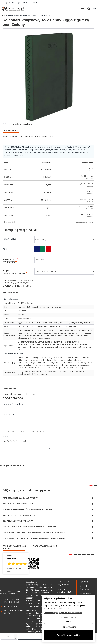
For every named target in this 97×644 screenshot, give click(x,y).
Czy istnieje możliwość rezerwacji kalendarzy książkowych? (34, 538)
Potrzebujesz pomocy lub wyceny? (21, 498)
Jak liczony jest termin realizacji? (21, 515)
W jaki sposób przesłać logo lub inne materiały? (28, 510)
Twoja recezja (8, 415)
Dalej (49, 449)
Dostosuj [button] (69, 622)
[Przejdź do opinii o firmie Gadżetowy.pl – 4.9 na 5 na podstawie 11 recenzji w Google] (16, 563)
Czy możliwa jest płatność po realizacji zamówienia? (30, 527)
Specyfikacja (10, 292)
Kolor (5, 249)
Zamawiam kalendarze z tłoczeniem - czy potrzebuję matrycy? (35, 532)
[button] (91, 485)
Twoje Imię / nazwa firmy (13, 404)
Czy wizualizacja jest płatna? (18, 521)
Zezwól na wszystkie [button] (69, 635)
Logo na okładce (10, 260)
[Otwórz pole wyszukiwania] (89, 9)
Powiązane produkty (12, 465)
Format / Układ (9, 239)
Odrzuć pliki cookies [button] (69, 617)
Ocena (5, 437)
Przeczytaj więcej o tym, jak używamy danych (63, 613)
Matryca (15, 272)
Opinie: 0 (17, 124)
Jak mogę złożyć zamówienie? (18, 504)
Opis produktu (11, 131)
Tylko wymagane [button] (69, 627)
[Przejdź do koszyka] (94, 9)
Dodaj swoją (28, 124)
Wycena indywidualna (84, 222)
